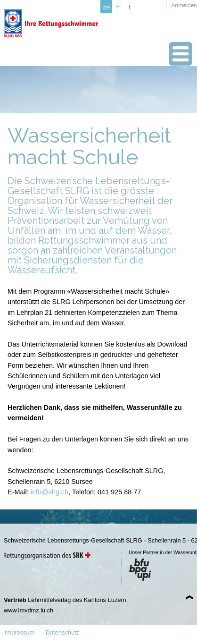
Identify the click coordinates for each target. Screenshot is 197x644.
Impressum (20, 632)
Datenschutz (62, 632)
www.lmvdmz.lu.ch (29, 610)
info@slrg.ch (49, 492)
